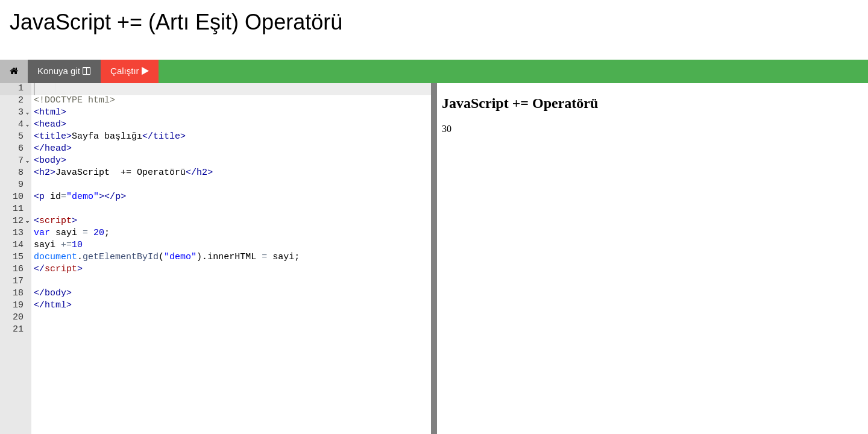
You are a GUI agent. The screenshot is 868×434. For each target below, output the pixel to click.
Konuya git (64, 71)
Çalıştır (130, 71)
